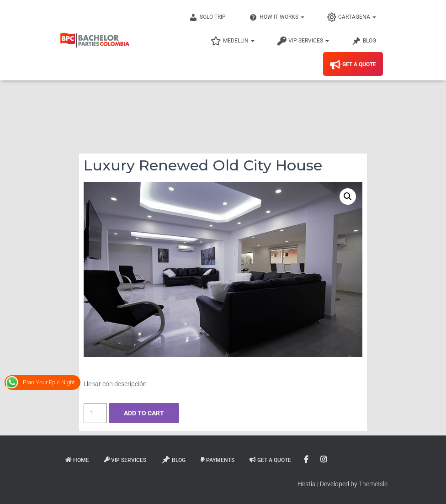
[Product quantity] (95, 413)
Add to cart (144, 413)
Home (77, 460)
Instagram (324, 460)
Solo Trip (207, 17)
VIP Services (303, 41)
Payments (218, 460)
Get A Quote (353, 65)
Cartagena (352, 17)
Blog (364, 41)
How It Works (276, 17)
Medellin (233, 41)
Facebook (307, 460)
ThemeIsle (373, 484)
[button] (348, 196)
